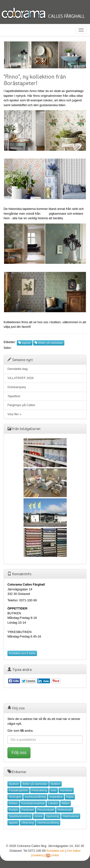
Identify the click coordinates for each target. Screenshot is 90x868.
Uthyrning (27, 823)
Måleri (66, 803)
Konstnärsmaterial (33, 803)
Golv (54, 790)
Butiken (55, 784)
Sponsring (53, 816)
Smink (39, 816)
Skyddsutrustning (20, 816)
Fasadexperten (18, 790)
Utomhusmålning (48, 823)
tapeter (25, 343)
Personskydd (46, 810)
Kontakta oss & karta (22, 653)
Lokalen (53, 803)
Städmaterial (71, 816)
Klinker (13, 803)
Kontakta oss (56, 851)
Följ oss (19, 753)
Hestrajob (15, 797)
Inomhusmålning (35, 797)
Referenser (65, 810)
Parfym (13, 810)
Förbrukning (39, 790)
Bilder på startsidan (49, 343)
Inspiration (56, 797)
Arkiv (56, 855)
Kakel (70, 797)
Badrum (14, 784)
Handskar (66, 790)
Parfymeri (28, 810)
